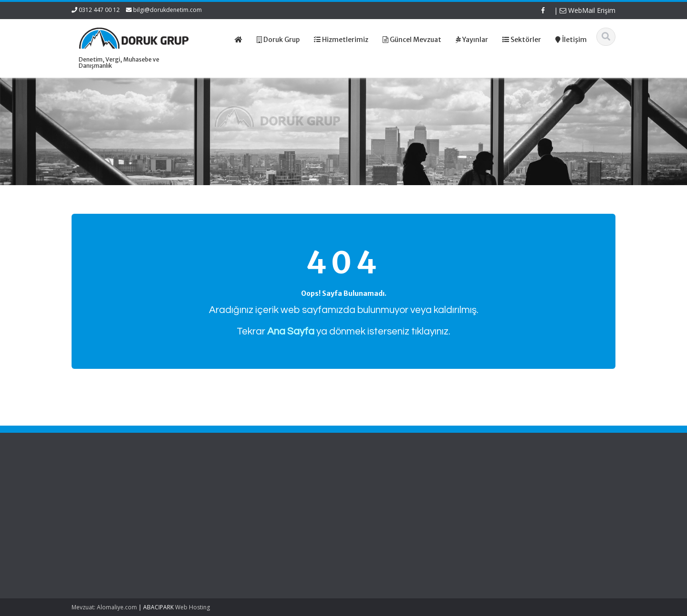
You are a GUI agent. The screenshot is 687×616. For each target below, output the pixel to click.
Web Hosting (193, 607)
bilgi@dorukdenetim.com (167, 10)
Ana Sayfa (237, 486)
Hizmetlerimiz (241, 504)
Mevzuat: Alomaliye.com (104, 607)
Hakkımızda (239, 495)
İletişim (232, 522)
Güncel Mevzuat (245, 512)
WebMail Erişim (588, 10)
